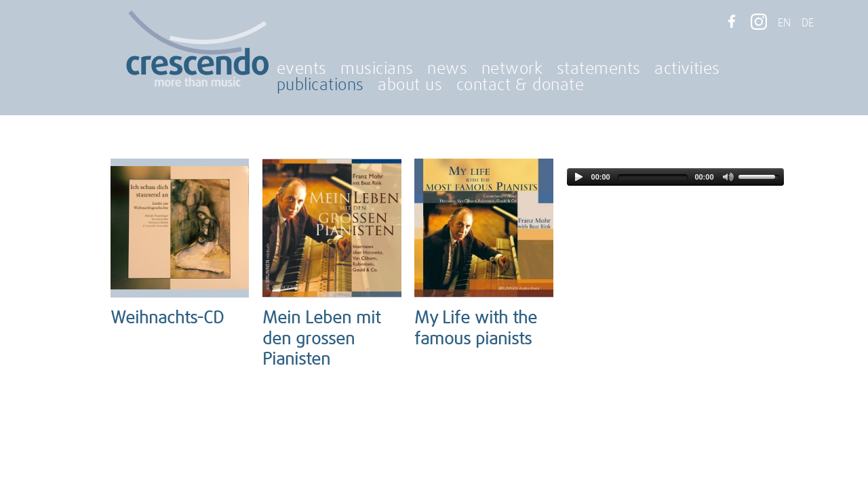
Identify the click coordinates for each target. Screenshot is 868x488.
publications (320, 85)
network (512, 69)
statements (599, 69)
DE (808, 23)
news (447, 69)
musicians (377, 69)
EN (784, 23)
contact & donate (520, 85)
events (302, 69)
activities (687, 69)
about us (410, 85)
